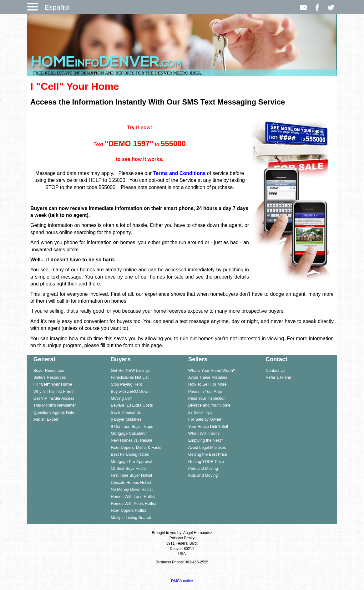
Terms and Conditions (179, 173)
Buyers (121, 359)
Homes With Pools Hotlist (133, 503)
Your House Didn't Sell (208, 426)
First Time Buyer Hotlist (131, 475)
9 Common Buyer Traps (132, 426)
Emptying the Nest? (206, 440)
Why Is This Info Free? (54, 391)
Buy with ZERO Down (130, 391)
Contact (276, 359)
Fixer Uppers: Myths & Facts (136, 447)
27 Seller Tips (200, 412)
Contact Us (275, 370)
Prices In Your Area (205, 391)
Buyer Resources (49, 370)
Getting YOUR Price (206, 462)
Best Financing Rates (130, 454)
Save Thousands (126, 412)
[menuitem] (66, 370)
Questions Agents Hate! (54, 412)
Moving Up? (121, 398)
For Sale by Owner (205, 419)
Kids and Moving (203, 475)
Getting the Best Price (208, 454)
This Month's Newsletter (55, 405)
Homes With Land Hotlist (133, 497)
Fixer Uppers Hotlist (128, 510)
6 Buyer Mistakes (126, 419)
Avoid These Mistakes (208, 377)
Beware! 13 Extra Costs (132, 405)
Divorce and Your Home (209, 405)
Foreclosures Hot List (130, 377)
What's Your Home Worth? (212, 370)
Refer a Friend (278, 377)
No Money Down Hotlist (132, 489)
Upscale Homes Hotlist (131, 482)
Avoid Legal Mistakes (207, 447)
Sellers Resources (50, 377)
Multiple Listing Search (131, 518)
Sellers (198, 359)
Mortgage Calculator (129, 433)
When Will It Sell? (204, 433)
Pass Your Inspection (207, 398)
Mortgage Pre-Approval (131, 462)
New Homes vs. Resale (131, 440)
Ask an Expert (46, 419)
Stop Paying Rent (126, 384)
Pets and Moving (203, 468)
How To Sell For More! (208, 384)
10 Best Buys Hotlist (129, 468)
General (44, 359)
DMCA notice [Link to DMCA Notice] (182, 581)
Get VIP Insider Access (54, 398)
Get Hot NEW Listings (130, 370)
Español (57, 7)
